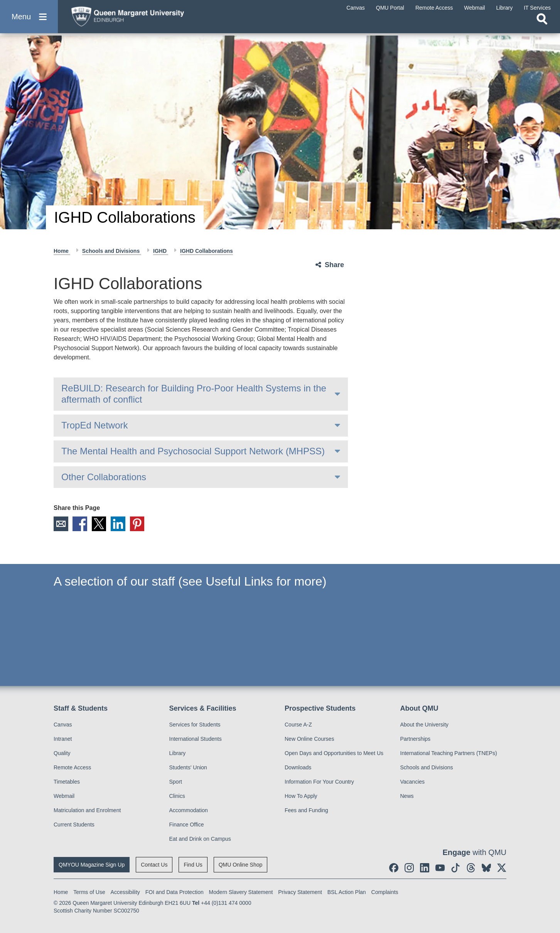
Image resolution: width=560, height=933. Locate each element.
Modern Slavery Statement (241, 892)
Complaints (385, 892)
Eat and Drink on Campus (200, 839)
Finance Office (187, 825)
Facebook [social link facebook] (80, 524)
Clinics (177, 796)
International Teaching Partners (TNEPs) (449, 753)
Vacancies (413, 782)
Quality (62, 753)
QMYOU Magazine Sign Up (92, 865)
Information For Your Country (319, 782)
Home (62, 251)
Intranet (63, 739)
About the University (424, 725)
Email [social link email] (61, 524)
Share (334, 265)
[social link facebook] (394, 868)
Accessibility (125, 892)
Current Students (74, 825)
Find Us (193, 865)
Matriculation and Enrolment (87, 810)
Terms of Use (89, 892)
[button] (29, 20)
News (407, 796)
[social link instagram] (409, 868)
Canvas (63, 725)
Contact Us (154, 865)
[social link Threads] (471, 868)
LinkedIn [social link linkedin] (119, 524)
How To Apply (301, 796)
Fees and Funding (306, 810)
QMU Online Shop (241, 865)
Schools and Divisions (112, 251)
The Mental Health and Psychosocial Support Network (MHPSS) (193, 451)
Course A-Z (298, 725)
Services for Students (195, 725)
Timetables (67, 782)
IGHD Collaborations (207, 251)
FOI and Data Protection (175, 892)
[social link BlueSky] (486, 868)
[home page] (139, 18)
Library (178, 753)
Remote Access (72, 767)
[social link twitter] (502, 868)
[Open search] (542, 25)
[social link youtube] (440, 868)
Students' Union (188, 767)
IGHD (161, 251)
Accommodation (189, 810)
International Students (196, 739)
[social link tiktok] (455, 868)
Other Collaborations (104, 477)
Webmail (64, 796)
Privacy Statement (300, 892)
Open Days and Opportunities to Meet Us (334, 753)
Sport (176, 782)
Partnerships (416, 739)
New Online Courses (309, 739)
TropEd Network (95, 425)
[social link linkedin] (425, 868)
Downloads (298, 767)
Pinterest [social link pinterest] (138, 524)
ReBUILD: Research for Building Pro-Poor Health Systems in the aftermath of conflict (194, 394)
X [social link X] (100, 524)
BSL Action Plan (347, 892)
